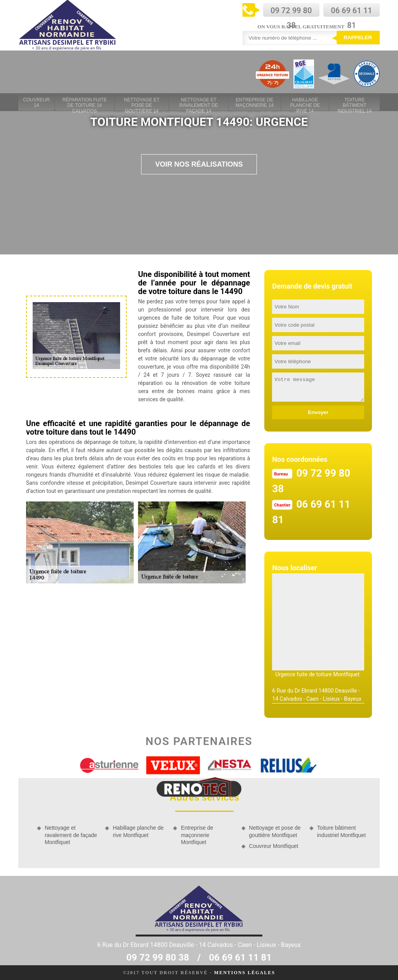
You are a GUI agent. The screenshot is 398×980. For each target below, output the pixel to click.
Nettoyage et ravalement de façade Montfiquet (71, 835)
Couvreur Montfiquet (274, 846)
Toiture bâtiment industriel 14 (354, 103)
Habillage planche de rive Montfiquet (138, 831)
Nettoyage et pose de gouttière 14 (142, 103)
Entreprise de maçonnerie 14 (255, 103)
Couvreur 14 (36, 103)
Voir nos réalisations (199, 164)
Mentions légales (245, 973)
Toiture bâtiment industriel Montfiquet (341, 831)
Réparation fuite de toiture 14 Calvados (84, 103)
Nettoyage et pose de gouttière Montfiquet (275, 831)
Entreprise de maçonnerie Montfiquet (197, 835)
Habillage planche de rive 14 (305, 103)
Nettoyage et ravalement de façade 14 (198, 103)
